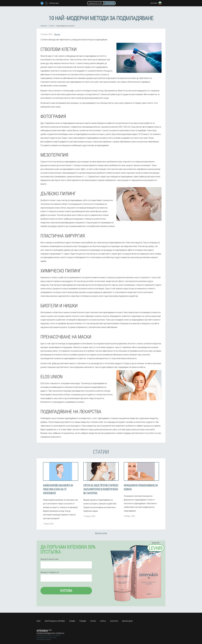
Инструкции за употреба (55, 621)
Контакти (114, 621)
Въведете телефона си (50, 572)
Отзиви (72, 621)
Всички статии (101, 533)
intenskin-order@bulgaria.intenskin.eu (50, 633)
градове (83, 621)
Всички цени (127, 621)
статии (93, 621)
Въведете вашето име (49, 559)
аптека (103, 621)
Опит (39, 621)
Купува (66, 591)
